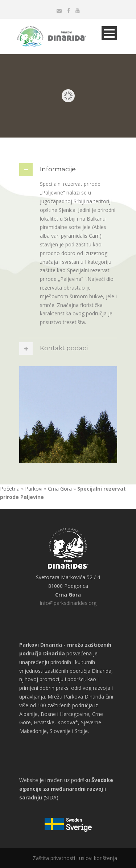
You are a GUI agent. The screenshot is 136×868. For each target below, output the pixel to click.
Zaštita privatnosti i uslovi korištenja (75, 858)
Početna (10, 489)
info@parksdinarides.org (68, 603)
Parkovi (34, 489)
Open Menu (109, 33)
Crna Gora (60, 489)
